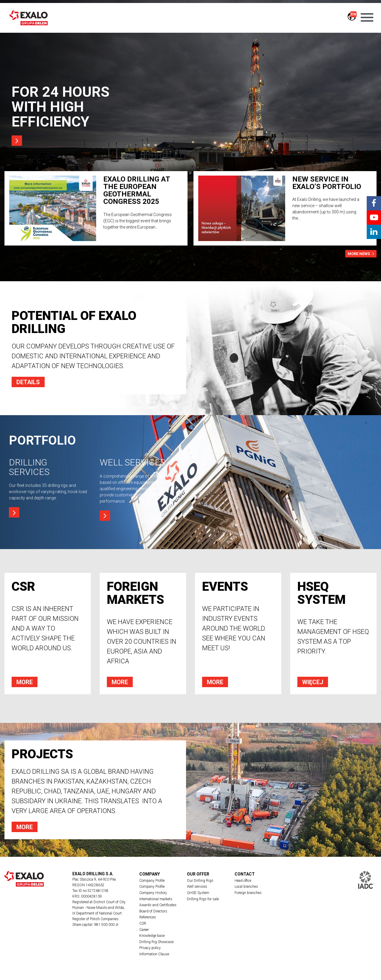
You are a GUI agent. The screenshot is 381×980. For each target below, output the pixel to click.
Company (150, 874)
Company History (153, 893)
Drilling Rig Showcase (156, 943)
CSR (143, 924)
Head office (243, 881)
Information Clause (154, 956)
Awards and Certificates (158, 906)
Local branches (246, 887)
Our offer (198, 874)
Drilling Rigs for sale (203, 899)
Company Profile (152, 881)
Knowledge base (152, 937)
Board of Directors (153, 912)
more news (361, 254)
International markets (156, 899)
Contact (245, 874)
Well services (197, 887)
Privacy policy (150, 949)
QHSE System (198, 893)
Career (144, 931)
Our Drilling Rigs (200, 881)
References (148, 918)
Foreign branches (248, 893)
